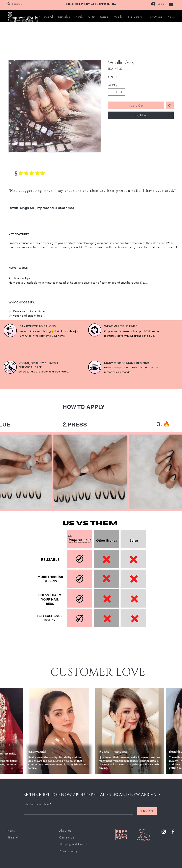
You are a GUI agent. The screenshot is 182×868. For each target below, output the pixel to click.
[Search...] (22, 4)
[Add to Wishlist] (170, 105)
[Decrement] (111, 92)
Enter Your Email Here (36, 804)
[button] (171, 4)
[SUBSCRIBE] (147, 811)
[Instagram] (164, 832)
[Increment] (122, 92)
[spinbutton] (116, 92)
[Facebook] (173, 832)
